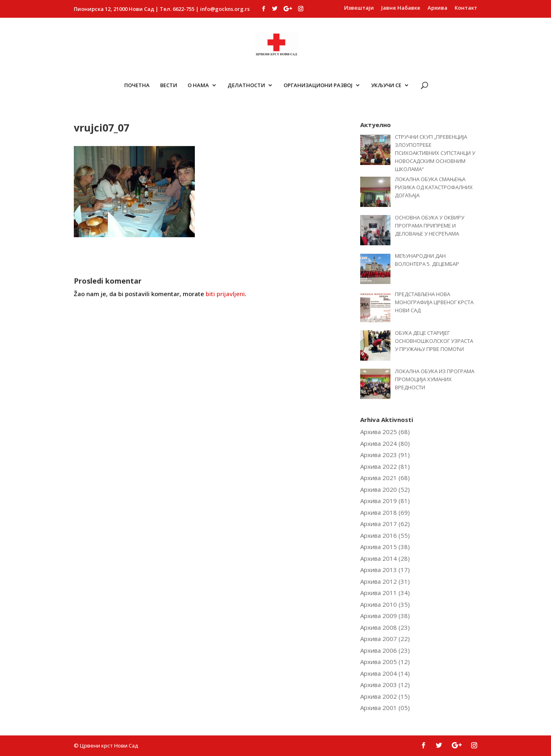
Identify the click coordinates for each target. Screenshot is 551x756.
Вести (169, 86)
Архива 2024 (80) (385, 443)
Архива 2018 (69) (385, 512)
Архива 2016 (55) (385, 535)
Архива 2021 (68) (385, 478)
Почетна (137, 86)
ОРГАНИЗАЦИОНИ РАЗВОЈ (318, 86)
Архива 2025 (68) (385, 432)
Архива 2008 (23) (385, 627)
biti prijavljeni (225, 294)
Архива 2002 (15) (385, 696)
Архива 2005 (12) (385, 662)
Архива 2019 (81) (385, 501)
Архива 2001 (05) (385, 708)
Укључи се (386, 86)
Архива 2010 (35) (385, 604)
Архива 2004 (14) (385, 673)
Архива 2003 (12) (385, 685)
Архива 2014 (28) (385, 558)
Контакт (466, 8)
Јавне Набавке (401, 8)
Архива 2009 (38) (385, 616)
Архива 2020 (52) (385, 489)
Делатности (246, 86)
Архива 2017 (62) (385, 524)
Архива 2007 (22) (385, 639)
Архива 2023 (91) (385, 455)
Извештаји (359, 8)
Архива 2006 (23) (385, 650)
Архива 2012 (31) (385, 581)
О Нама (198, 86)
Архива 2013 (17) (385, 570)
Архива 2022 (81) (385, 466)
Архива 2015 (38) (385, 547)
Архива (437, 8)
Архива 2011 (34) (385, 593)
